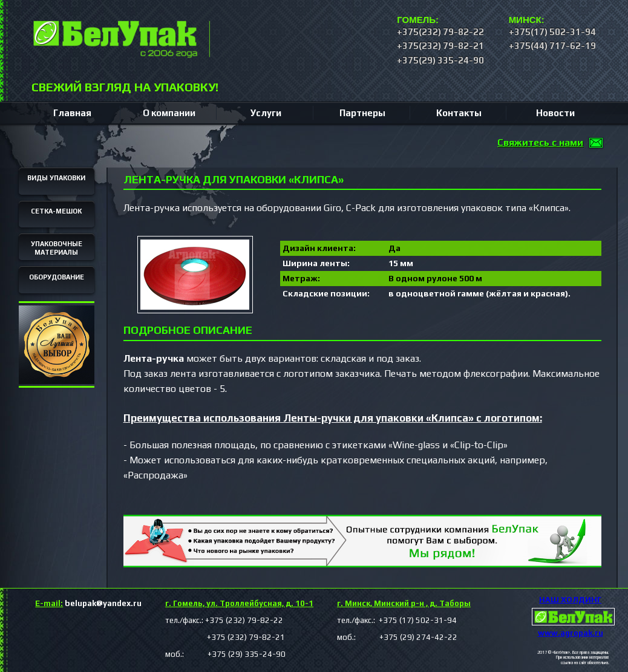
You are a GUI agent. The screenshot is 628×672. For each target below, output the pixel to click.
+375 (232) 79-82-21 (225, 637)
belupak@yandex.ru (88, 603)
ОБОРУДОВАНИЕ (57, 277)
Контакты (459, 113)
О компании (169, 113)
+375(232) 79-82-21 (440, 46)
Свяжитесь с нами (540, 142)
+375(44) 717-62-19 (552, 46)
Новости (555, 113)
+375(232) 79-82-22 (440, 32)
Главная (72, 113)
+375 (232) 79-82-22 (244, 620)
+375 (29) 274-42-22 (407, 637)
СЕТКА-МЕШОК (56, 211)
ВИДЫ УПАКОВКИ (56, 178)
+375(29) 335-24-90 (440, 60)
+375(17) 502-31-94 (552, 32)
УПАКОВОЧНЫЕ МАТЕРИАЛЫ (57, 248)
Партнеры (362, 113)
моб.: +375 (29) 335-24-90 (225, 654)
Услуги (266, 113)
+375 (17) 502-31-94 (417, 620)
